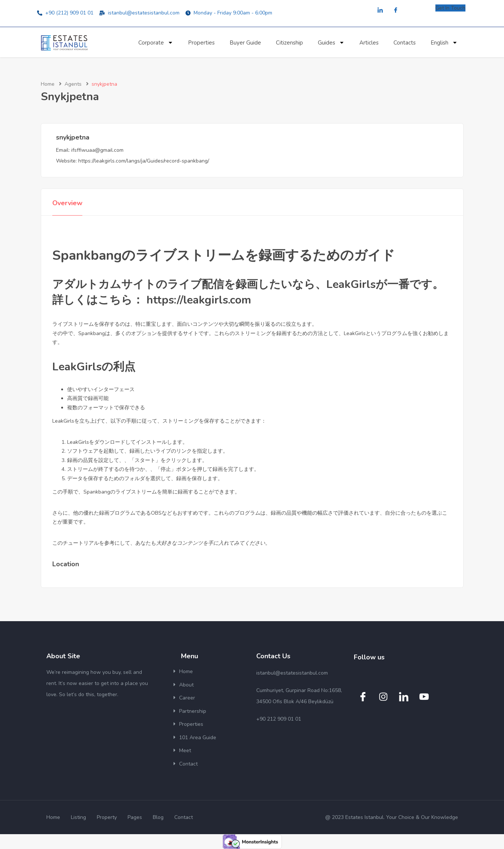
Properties (201, 43)
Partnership (193, 711)
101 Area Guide (198, 737)
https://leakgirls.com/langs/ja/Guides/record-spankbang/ (144, 161)
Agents (73, 84)
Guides (331, 42)
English (444, 42)
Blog (158, 817)
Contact (188, 764)
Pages (135, 817)
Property (107, 817)
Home (48, 84)
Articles (369, 43)
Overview (67, 203)
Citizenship (289, 43)
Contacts (405, 43)
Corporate (156, 42)
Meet (185, 750)
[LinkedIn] (380, 11)
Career (187, 698)
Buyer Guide (245, 43)
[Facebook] (396, 11)
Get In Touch (450, 8)
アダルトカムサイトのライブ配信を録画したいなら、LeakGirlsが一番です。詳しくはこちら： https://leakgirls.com (248, 292)
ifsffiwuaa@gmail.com (97, 150)
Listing (78, 817)
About (186, 685)
